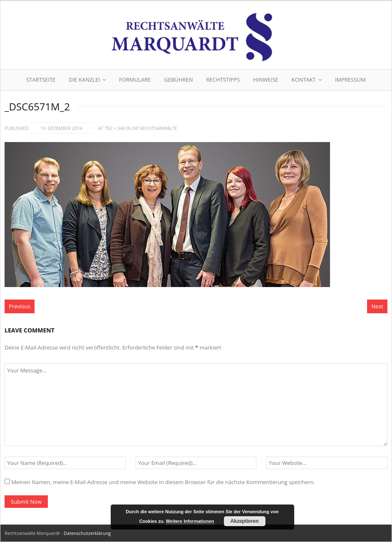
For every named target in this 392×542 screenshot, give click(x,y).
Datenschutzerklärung (87, 533)
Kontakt (304, 80)
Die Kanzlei (84, 80)
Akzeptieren (245, 521)
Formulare (135, 80)
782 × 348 (115, 128)
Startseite (41, 80)
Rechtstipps (223, 80)
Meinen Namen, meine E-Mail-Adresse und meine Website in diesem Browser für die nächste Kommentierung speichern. (163, 482)
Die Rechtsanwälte (155, 128)
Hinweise (265, 80)
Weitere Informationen (190, 521)
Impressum (350, 80)
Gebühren (178, 80)
